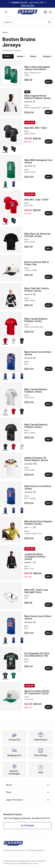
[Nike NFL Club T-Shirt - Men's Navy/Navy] (13, 221)
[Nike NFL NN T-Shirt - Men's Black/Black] (13, 149)
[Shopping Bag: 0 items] (50, 12)
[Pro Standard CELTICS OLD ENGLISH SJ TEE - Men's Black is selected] (5, 676)
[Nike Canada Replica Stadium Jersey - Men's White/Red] (13, 341)
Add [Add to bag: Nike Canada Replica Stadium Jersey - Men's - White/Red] (49, 404)
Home (5, 32)
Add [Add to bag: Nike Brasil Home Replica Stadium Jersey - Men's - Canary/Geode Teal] (49, 538)
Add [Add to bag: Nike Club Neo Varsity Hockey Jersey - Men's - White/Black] (49, 305)
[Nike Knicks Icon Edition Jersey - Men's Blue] (13, 377)
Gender (21, 56)
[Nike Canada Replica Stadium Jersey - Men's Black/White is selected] (5, 447)
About (27, 785)
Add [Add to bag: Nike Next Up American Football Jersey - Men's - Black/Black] (49, 248)
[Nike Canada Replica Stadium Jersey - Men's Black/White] (22, 341)
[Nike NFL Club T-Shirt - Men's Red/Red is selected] (5, 221)
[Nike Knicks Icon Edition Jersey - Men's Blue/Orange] (22, 377)
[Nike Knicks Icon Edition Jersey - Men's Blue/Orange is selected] (5, 511)
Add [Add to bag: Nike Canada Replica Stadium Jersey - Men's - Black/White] (49, 439)
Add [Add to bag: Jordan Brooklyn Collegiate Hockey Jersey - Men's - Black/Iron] (49, 576)
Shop (27, 792)
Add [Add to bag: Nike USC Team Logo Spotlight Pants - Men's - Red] (49, 605)
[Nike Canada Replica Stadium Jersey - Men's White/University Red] (13, 412)
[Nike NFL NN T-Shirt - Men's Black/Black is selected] (5, 149)
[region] (28, 4)
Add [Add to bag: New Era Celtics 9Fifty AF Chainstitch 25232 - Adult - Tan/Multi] (49, 707)
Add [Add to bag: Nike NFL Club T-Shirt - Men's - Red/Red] (49, 213)
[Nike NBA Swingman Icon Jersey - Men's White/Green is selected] (5, 184)
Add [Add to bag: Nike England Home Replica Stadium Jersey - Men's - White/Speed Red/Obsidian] (49, 112)
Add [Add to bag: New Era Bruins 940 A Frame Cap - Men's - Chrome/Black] (49, 277)
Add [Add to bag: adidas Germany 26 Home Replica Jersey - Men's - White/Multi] (49, 475)
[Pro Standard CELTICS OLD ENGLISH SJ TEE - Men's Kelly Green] (13, 676)
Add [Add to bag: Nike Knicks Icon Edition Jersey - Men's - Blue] (49, 369)
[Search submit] (49, 22)
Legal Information (27, 800)
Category (48, 56)
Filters (8, 56)
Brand (34, 56)
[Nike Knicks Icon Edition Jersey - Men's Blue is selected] (5, 377)
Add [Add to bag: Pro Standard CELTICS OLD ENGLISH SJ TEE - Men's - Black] (49, 668)
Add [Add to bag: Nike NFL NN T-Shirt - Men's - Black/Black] (49, 141)
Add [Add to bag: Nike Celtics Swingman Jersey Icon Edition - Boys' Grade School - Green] (49, 82)
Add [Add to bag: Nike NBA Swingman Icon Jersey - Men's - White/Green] (49, 177)
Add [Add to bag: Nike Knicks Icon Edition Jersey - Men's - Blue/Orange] (49, 503)
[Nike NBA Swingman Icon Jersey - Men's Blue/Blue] (13, 184)
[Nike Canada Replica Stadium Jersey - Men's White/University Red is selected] (5, 341)
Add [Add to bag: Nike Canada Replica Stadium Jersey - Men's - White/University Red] (49, 333)
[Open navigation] (6, 12)
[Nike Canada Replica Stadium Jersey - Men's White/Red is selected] (5, 412)
